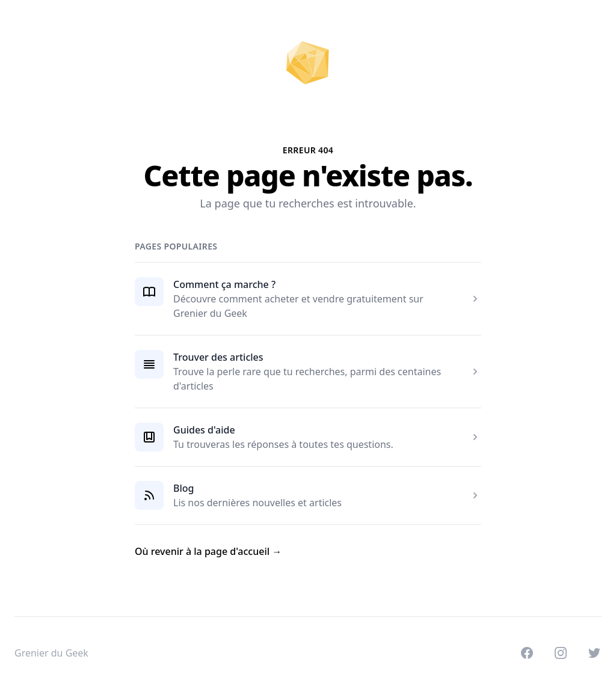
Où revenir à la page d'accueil (208, 551)
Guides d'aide (204, 430)
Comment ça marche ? (224, 284)
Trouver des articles (218, 357)
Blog (183, 488)
